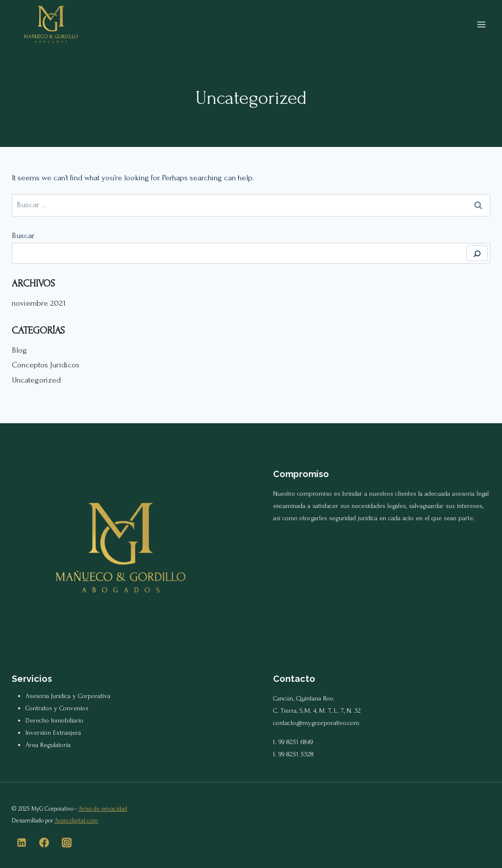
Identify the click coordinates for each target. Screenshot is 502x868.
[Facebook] (44, 843)
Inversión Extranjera (53, 733)
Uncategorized (36, 380)
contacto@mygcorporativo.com (316, 723)
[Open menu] (481, 24)
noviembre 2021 (39, 303)
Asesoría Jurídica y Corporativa (68, 696)
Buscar (23, 235)
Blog (19, 350)
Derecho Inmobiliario (54, 720)
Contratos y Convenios (57, 708)
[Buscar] (477, 253)
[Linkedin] (22, 843)
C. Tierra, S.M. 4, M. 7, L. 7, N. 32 (317, 711)
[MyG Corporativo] (51, 24)
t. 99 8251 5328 (293, 754)
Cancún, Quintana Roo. (304, 698)
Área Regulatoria (48, 745)
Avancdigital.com (76, 820)
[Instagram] (67, 843)
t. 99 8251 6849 (293, 742)
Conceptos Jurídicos (46, 365)
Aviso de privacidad (103, 809)
